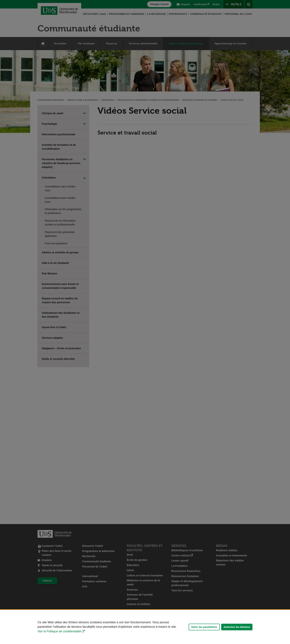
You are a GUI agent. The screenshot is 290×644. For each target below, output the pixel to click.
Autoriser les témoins (237, 627)
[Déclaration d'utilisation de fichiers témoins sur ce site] (145, 627)
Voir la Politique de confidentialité (59, 631)
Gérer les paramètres (204, 627)
